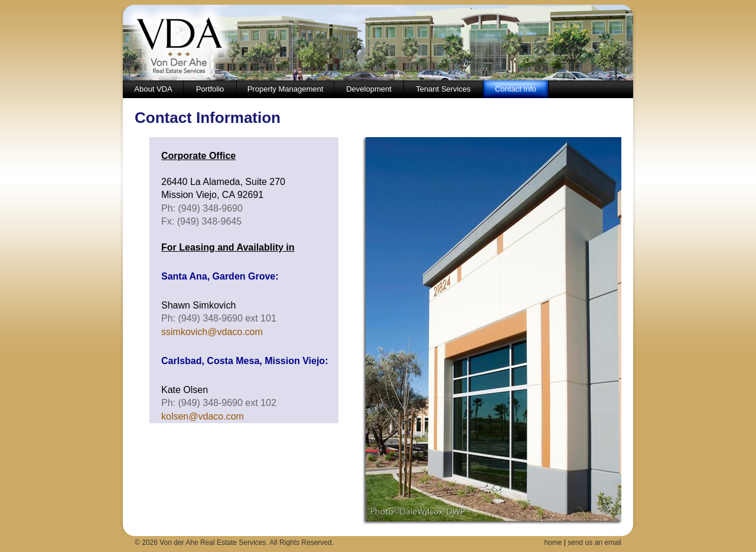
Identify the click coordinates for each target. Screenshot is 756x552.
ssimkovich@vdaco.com (212, 332)
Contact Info (516, 89)
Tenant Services (443, 89)
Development (369, 89)
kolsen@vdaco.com (203, 416)
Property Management (286, 89)
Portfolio (210, 89)
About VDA (153, 89)
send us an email (594, 543)
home (553, 543)
